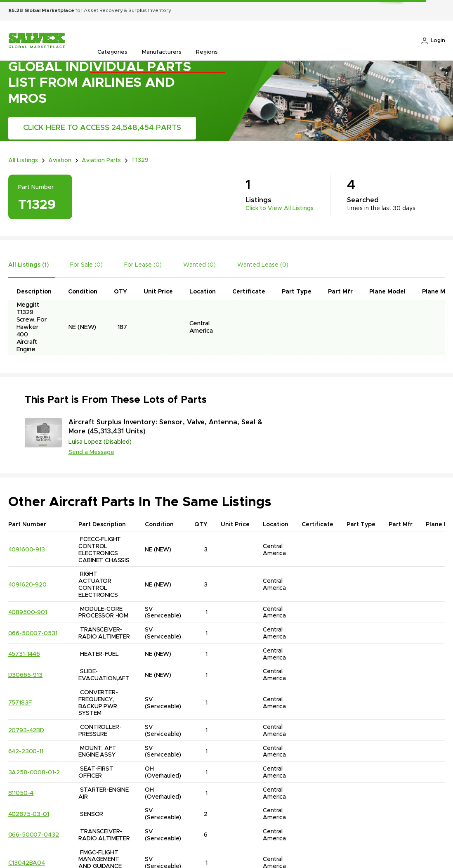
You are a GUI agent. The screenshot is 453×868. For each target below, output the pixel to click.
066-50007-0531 (33, 632)
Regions (207, 52)
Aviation (60, 160)
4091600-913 (27, 549)
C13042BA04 (27, 862)
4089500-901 (28, 612)
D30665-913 (26, 674)
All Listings (23, 160)
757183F (20, 702)
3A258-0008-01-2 (34, 771)
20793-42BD (26, 730)
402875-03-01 (29, 814)
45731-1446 (24, 653)
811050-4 (21, 792)
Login (433, 41)
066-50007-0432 (34, 834)
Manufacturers (162, 52)
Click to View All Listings (280, 208)
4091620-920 (27, 584)
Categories (112, 52)
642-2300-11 (26, 751)
